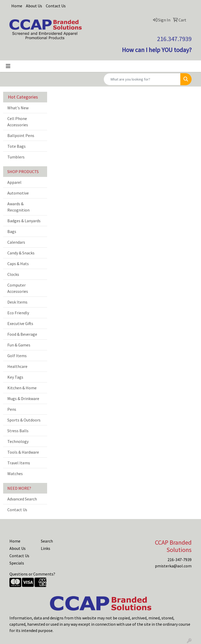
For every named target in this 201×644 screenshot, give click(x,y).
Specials (17, 563)
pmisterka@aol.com (173, 566)
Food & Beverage (22, 334)
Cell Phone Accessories (18, 122)
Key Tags (15, 377)
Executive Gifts (20, 323)
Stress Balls (18, 431)
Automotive (18, 193)
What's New (18, 108)
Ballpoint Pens (21, 135)
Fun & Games (19, 345)
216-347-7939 (180, 560)
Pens (12, 409)
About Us (34, 6)
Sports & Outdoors (24, 420)
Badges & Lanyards (24, 221)
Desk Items (17, 302)
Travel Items (19, 463)
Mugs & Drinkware (23, 398)
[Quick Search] (142, 79)
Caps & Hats (18, 264)
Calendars (16, 242)
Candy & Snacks (21, 253)
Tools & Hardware (23, 452)
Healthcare (17, 366)
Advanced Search (22, 499)
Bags (12, 231)
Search (47, 541)
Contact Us (56, 6)
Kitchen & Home (22, 388)
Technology (18, 441)
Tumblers (16, 157)
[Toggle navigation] (8, 66)
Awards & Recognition (18, 207)
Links (46, 548)
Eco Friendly (18, 313)
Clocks (13, 274)
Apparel (14, 182)
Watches (15, 474)
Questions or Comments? (32, 574)
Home (17, 6)
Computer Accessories (18, 288)
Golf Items (17, 356)
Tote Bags (16, 146)
